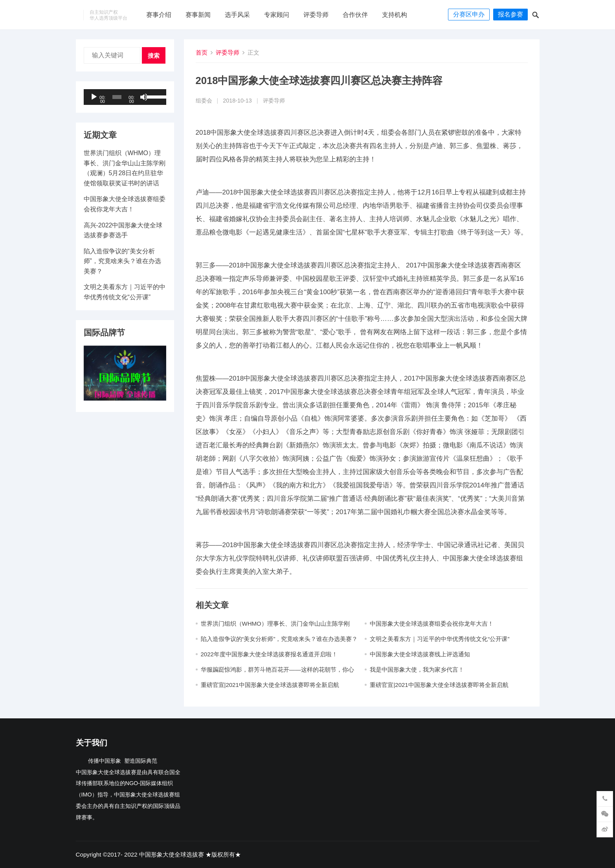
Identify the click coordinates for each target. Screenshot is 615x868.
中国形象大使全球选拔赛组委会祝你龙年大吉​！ (432, 624)
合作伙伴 (355, 15)
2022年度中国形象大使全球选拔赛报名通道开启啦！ (269, 654)
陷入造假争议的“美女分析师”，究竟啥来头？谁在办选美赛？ (279, 639)
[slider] (117, 97)
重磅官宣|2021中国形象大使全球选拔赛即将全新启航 (270, 685)
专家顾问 (277, 15)
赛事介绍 (159, 15)
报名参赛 (510, 14)
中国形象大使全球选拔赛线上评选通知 (420, 654)
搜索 (154, 56)
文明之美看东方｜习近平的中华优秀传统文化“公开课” (440, 639)
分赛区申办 (469, 14)
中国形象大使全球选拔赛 (172, 854)
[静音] (144, 97)
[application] (125, 97)
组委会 (204, 101)
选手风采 (237, 15)
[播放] (94, 97)
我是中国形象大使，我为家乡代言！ (417, 669)
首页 (202, 52)
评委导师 (316, 15)
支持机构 (395, 15)
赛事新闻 (198, 15)
